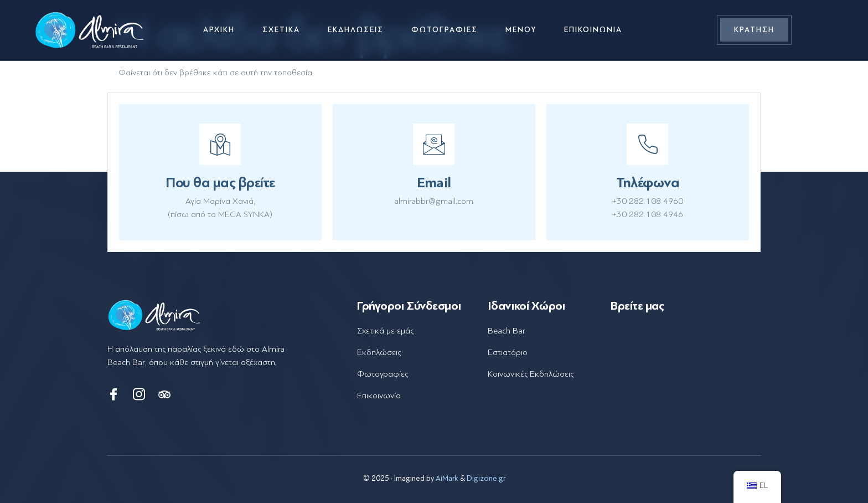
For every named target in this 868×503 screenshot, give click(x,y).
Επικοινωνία (593, 30)
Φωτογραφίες (445, 30)
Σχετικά (281, 30)
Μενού (521, 30)
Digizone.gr (486, 478)
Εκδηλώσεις (356, 30)
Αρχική (219, 30)
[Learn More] (220, 172)
